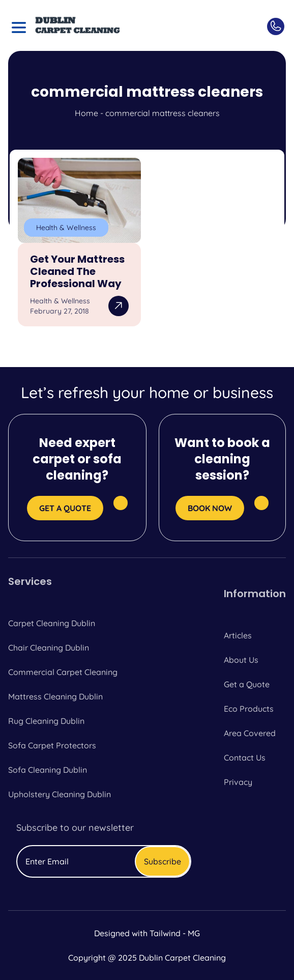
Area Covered (250, 733)
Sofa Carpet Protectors (52, 745)
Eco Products (249, 709)
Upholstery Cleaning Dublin (60, 794)
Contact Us (245, 758)
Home (86, 113)
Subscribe (163, 861)
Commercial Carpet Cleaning (63, 672)
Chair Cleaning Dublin (49, 648)
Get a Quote (247, 684)
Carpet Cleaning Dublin (52, 623)
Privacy (238, 782)
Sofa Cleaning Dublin (48, 770)
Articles (238, 635)
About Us (241, 660)
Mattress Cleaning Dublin (55, 696)
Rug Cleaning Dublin (46, 721)
